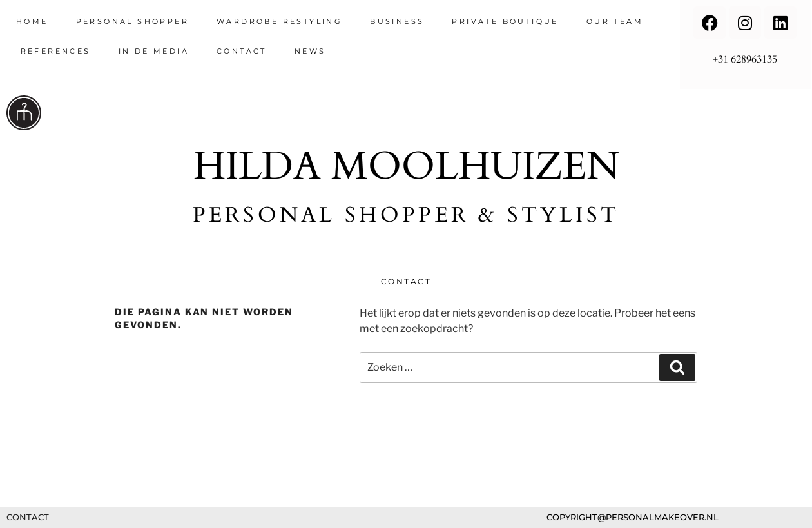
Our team (615, 21)
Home (32, 21)
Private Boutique (505, 21)
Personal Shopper (132, 21)
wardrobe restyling (279, 21)
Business (397, 21)
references (56, 51)
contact (242, 51)
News (310, 51)
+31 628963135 (745, 59)
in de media (154, 51)
